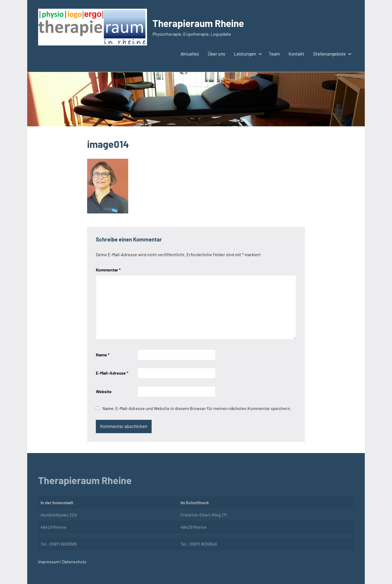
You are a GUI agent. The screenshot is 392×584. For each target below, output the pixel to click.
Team (274, 54)
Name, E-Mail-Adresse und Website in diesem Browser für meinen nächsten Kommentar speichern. (197, 408)
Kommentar (108, 270)
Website (104, 391)
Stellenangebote (331, 54)
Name (103, 355)
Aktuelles (190, 54)
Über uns (216, 54)
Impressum (49, 562)
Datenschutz (74, 562)
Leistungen (247, 54)
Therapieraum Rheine (199, 23)
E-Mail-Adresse (112, 373)
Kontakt (296, 54)
